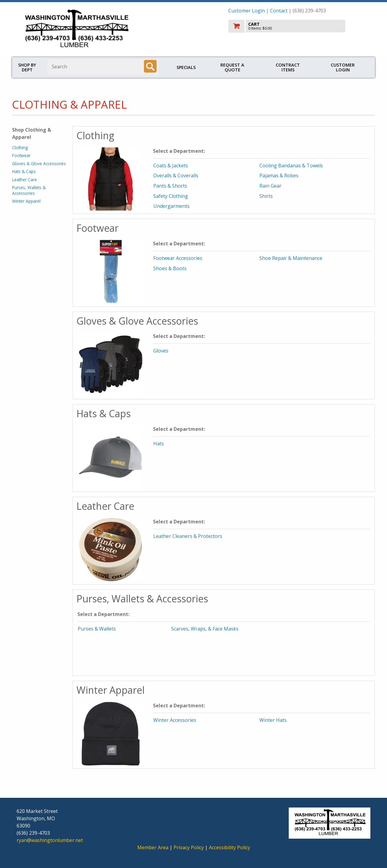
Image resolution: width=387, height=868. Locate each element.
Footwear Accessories (178, 258)
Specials (186, 67)
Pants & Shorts (170, 186)
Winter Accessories (175, 720)
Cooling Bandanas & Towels (291, 165)
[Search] (150, 66)
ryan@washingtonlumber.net (50, 840)
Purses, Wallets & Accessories (29, 190)
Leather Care (24, 180)
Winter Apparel (26, 201)
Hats (159, 444)
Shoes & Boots (170, 268)
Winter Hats (273, 720)
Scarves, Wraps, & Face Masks (205, 629)
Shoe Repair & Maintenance (291, 258)
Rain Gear (270, 186)
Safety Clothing (171, 196)
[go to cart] (299, 26)
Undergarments (171, 206)
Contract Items (288, 67)
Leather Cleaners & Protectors (188, 536)
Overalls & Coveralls (176, 175)
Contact (279, 11)
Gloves (161, 351)
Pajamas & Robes (279, 175)
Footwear (21, 155)
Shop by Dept (27, 67)
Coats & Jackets (171, 165)
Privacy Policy (189, 847)
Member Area (153, 847)
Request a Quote (232, 67)
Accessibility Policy (229, 847)
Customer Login (247, 11)
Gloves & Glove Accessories (39, 164)
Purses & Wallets (97, 629)
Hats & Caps (24, 171)
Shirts (266, 196)
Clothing (20, 147)
